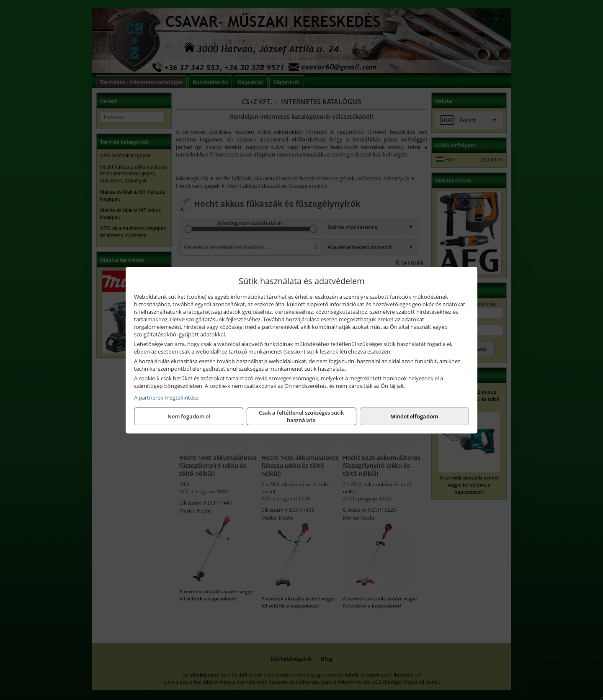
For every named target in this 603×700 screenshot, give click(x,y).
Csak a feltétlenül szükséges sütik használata (301, 416)
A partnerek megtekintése (166, 397)
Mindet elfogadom (414, 416)
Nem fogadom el (189, 416)
